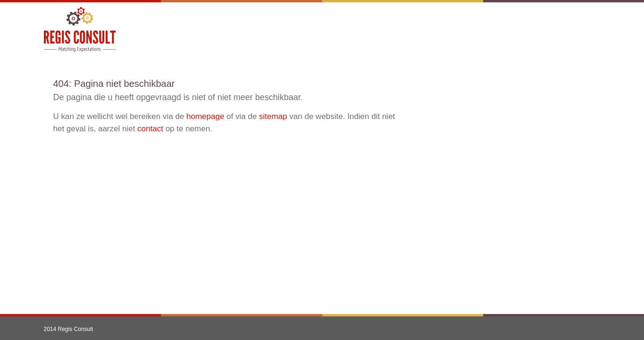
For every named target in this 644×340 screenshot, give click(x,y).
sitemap (273, 116)
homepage (205, 116)
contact (150, 129)
